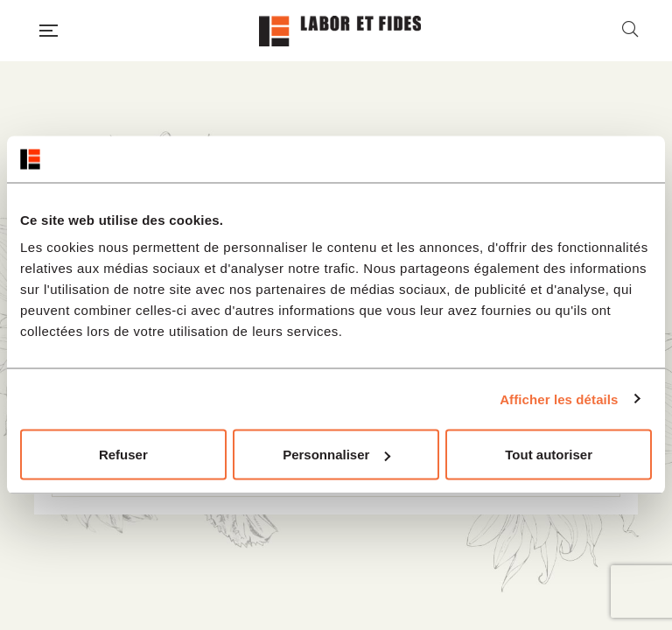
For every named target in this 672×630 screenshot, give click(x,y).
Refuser (123, 455)
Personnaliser (336, 455)
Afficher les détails (559, 399)
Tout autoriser (549, 455)
